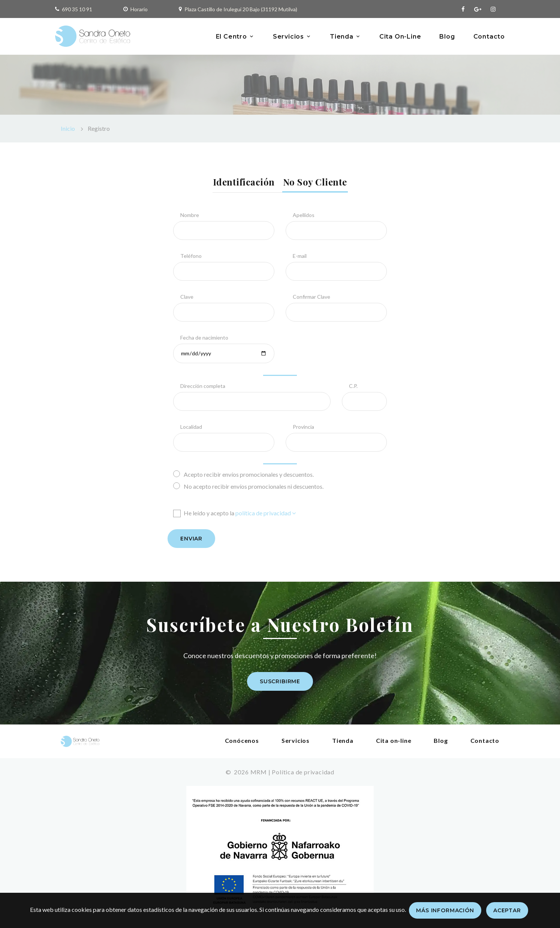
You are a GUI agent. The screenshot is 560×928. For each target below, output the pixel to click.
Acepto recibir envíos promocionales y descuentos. (243, 474)
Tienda (342, 37)
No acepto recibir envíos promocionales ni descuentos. (248, 486)
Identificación (244, 182)
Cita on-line (394, 740)
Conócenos (242, 740)
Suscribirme (280, 681)
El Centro (231, 37)
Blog (447, 37)
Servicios (288, 37)
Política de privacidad (303, 772)
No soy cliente (315, 182)
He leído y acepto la (234, 513)
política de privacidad (266, 513)
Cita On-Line (400, 37)
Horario (139, 9)
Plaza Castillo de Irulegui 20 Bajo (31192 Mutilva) (241, 9)
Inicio (68, 128)
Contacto (489, 37)
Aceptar (507, 910)
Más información (445, 910)
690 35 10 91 (77, 9)
